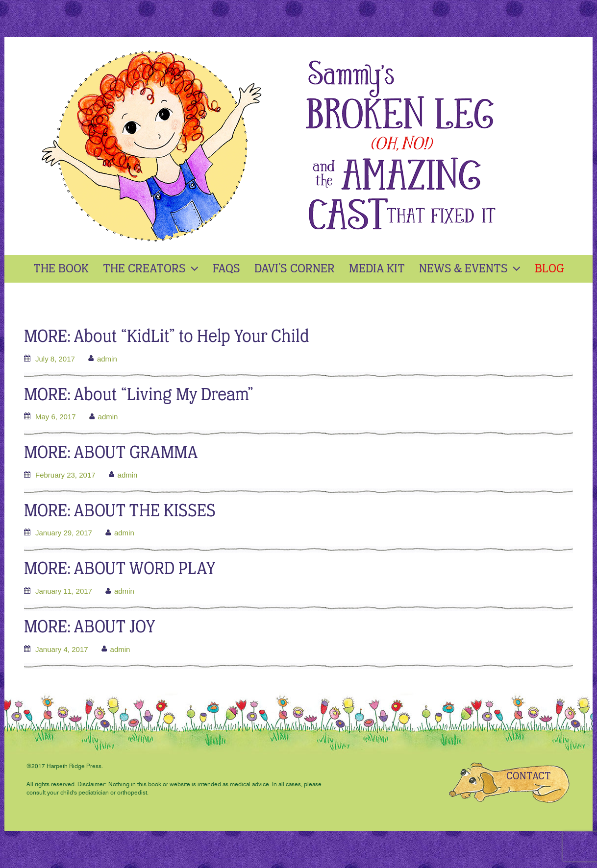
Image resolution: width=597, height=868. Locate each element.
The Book (61, 269)
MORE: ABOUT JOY (90, 628)
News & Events (471, 269)
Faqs (226, 269)
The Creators (152, 269)
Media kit (377, 269)
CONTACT (529, 776)
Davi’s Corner (295, 269)
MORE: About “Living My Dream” (139, 396)
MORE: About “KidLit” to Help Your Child (167, 337)
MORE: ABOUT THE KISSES (120, 512)
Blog (549, 269)
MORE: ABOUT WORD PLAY (120, 569)
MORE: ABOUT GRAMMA (111, 453)
